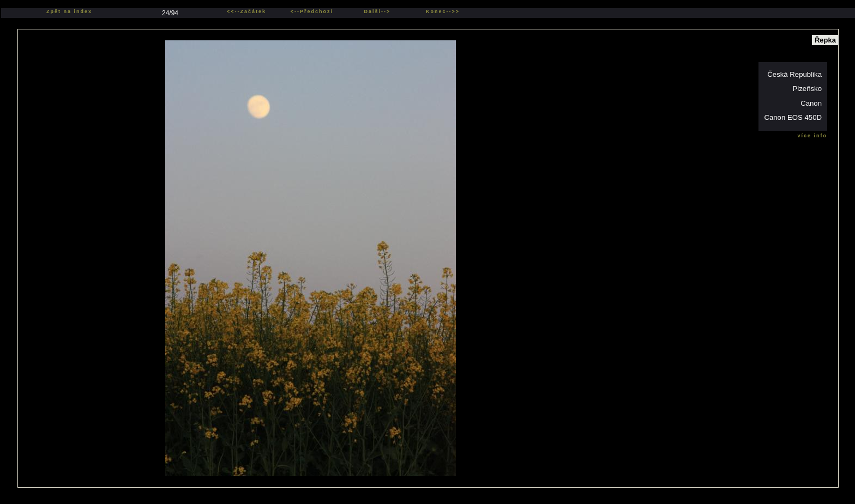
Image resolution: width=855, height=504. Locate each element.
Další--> (378, 11)
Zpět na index (69, 11)
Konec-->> (443, 11)
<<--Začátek (246, 11)
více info (812, 136)
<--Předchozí (312, 11)
